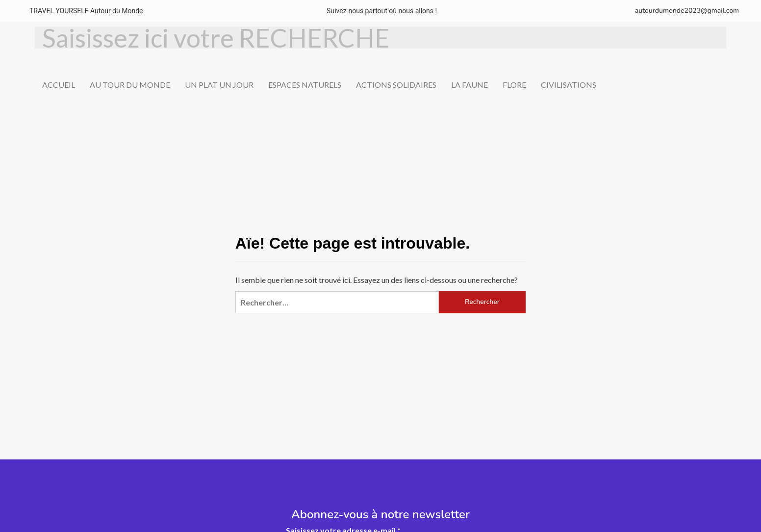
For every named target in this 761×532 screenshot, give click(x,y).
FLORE (514, 85)
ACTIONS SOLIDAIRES (396, 85)
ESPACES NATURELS (305, 85)
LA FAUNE (469, 85)
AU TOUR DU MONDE (130, 85)
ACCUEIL (59, 85)
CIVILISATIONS (569, 85)
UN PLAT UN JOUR (219, 85)
